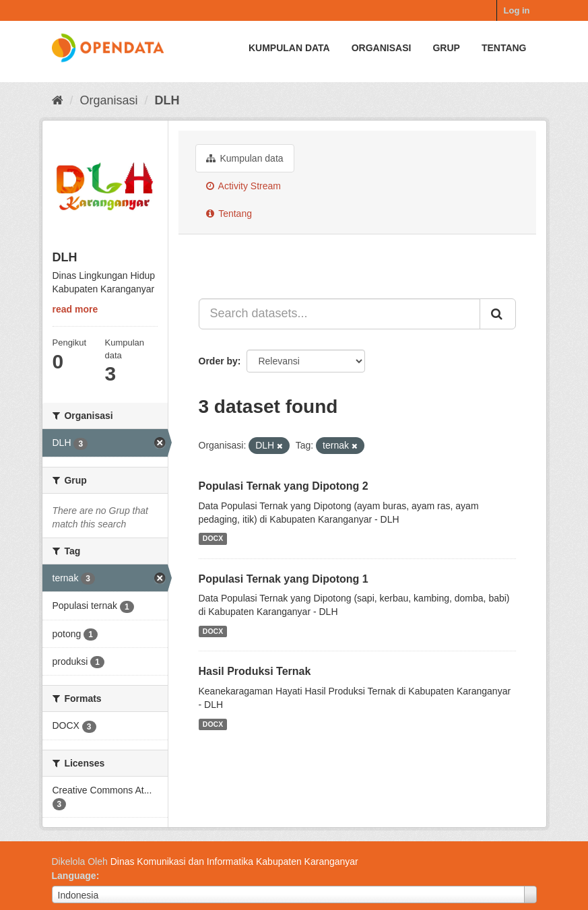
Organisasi (382, 48)
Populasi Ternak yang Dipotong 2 (284, 486)
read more (75, 309)
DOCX (213, 539)
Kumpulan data (289, 48)
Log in (517, 10)
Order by (218, 361)
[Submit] (498, 314)
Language (74, 876)
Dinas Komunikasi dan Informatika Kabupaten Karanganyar (234, 862)
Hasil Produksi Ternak (255, 671)
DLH (167, 100)
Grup (446, 48)
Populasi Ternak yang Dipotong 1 (284, 579)
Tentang (504, 48)
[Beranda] (58, 100)
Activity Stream (243, 186)
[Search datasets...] (339, 314)
